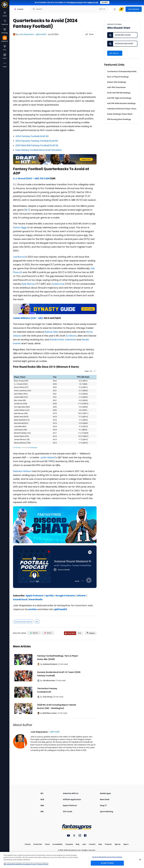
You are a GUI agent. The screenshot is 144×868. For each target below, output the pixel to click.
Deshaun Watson (22, 471)
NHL (42, 812)
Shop (103, 805)
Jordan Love (58, 284)
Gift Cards (68, 812)
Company (69, 844)
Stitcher (81, 596)
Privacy (28, 844)
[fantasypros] (55, 64)
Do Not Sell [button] (38, 844)
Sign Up (118, 844)
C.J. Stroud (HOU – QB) (26, 178)
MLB (42, 799)
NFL (37, 622)
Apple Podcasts (35, 596)
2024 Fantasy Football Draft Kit (32, 136)
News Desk (105, 799)
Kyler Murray (28, 284)
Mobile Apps (105, 793)
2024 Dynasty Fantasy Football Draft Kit (37, 141)
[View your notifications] (115, 9)
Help (100, 844)
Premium (108, 844)
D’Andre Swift (57, 340)
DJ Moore (71, 336)
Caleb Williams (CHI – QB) (28, 318)
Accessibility (57, 844)
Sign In (126, 844)
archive (32, 609)
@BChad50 (60, 609)
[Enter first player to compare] (122, 35)
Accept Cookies (107, 863)
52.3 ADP (45, 178)
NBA (42, 805)
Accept (105, 2)
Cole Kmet (70, 340)
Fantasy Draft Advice (23, 622)
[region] (72, 860)
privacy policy (76, 2)
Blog (78, 844)
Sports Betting (106, 812)
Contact (92, 844)
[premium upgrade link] (121, 9)
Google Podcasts (65, 596)
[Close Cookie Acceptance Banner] (140, 860)
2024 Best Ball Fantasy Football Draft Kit (37, 145)
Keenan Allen (51, 332)
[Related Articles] (55, 679)
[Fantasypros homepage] (5, 6)
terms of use (93, 2)
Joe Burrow (19, 257)
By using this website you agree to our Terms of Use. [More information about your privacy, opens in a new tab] (26, 864)
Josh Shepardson (26, 34)
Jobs (84, 844)
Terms (47, 844)
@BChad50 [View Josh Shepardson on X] (41, 34)
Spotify (49, 596)
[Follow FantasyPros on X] (91, 633)
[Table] (55, 407)
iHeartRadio (36, 599)
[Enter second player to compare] (122, 44)
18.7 (27, 210)
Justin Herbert (48, 457)
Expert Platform (70, 805)
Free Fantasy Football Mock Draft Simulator (39, 150)
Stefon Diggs (20, 227)
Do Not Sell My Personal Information (107, 857)
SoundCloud (20, 599)
